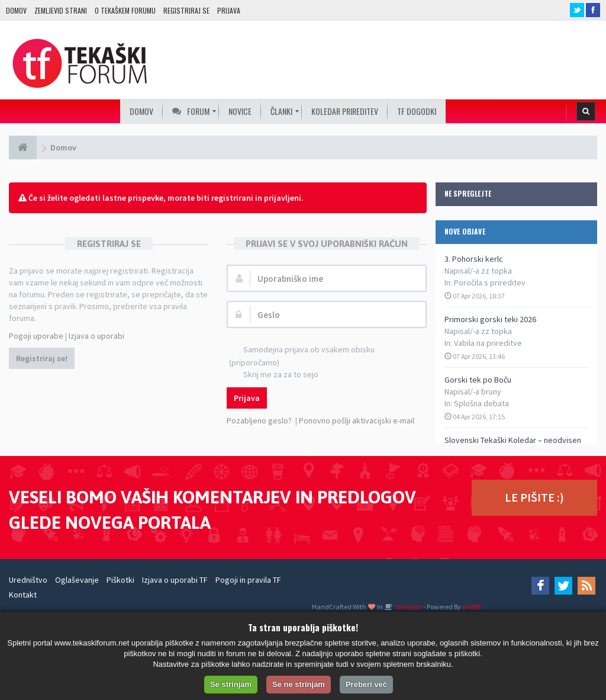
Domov (16, 10)
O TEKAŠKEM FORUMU (125, 10)
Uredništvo (28, 580)
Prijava (229, 10)
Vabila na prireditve (488, 343)
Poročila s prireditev (490, 282)
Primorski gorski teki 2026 (490, 319)
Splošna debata (481, 403)
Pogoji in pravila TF (248, 580)
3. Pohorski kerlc (474, 259)
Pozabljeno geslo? (259, 420)
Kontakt (23, 595)
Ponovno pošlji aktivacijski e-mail (357, 420)
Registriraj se (186, 10)
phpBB (471, 607)
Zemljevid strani (61, 10)
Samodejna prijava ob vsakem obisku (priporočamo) (302, 356)
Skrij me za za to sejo (274, 375)
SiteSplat (408, 607)
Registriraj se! (42, 358)
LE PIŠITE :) (534, 497)
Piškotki (120, 580)
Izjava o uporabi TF (175, 580)
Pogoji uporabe (36, 336)
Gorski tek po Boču (478, 380)
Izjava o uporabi (96, 336)
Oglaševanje (77, 580)
